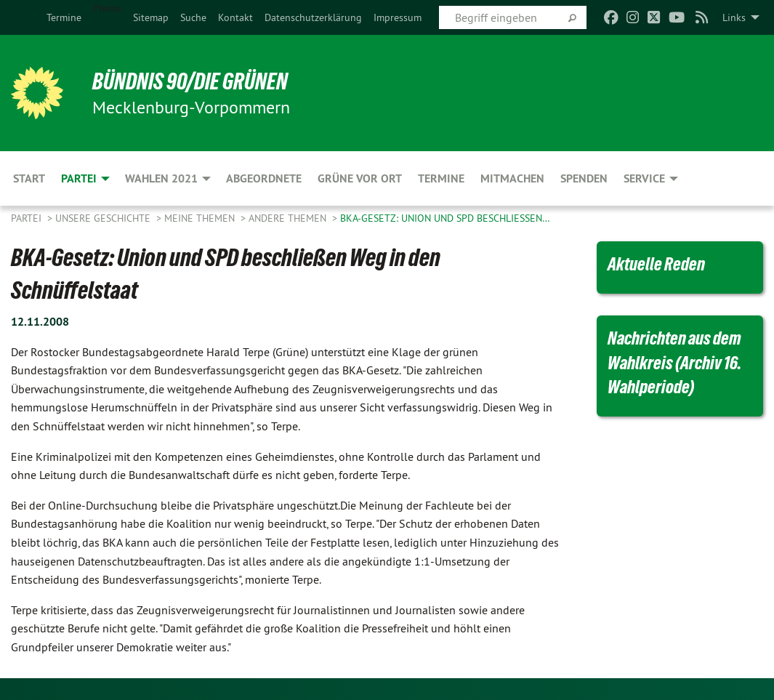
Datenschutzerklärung (313, 17)
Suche (193, 17)
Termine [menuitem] (441, 178)
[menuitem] (64, 17)
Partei (28, 218)
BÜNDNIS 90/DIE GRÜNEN (190, 81)
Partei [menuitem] (79, 178)
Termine (64, 17)
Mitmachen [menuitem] (512, 178)
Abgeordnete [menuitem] (264, 178)
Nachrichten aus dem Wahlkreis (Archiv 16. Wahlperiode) (674, 362)
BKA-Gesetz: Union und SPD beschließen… (445, 218)
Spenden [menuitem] (584, 178)
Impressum (398, 17)
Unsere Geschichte (104, 218)
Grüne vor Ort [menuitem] (360, 178)
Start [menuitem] (29, 178)
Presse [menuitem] (107, 8)
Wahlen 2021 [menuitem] (161, 178)
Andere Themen (289, 218)
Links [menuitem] (734, 17)
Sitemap (151, 17)
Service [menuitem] (644, 178)
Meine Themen (201, 218)
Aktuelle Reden (656, 264)
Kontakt (235, 17)
